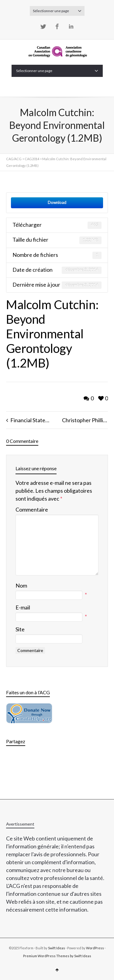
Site (20, 629)
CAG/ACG (14, 159)
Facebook (57, 26)
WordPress (95, 948)
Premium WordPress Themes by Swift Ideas (57, 956)
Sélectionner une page (57, 11)
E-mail (23, 607)
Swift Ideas (57, 948)
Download (57, 202)
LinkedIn (71, 26)
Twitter (43, 26)
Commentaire (32, 509)
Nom (21, 585)
